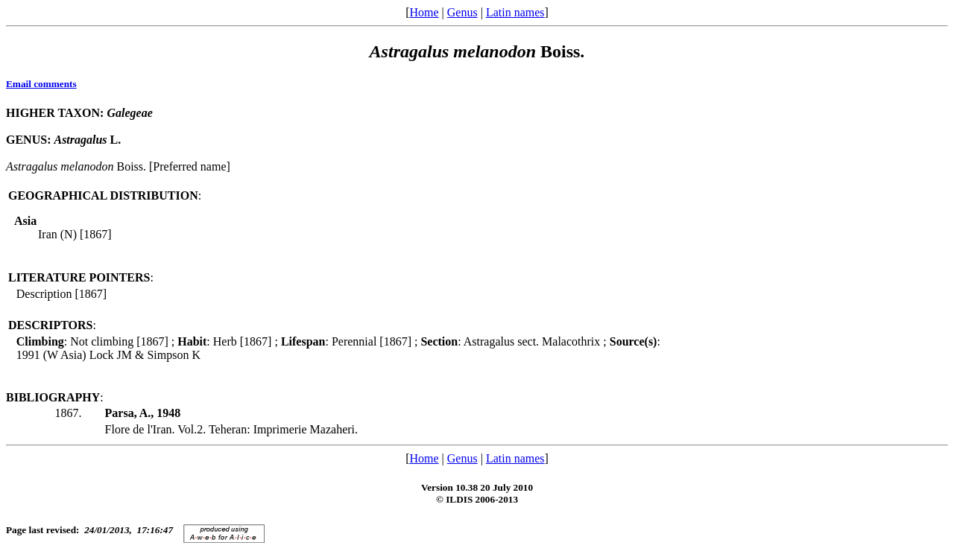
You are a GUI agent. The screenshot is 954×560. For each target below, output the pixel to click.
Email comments (41, 84)
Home (424, 12)
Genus (462, 12)
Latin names (515, 12)
